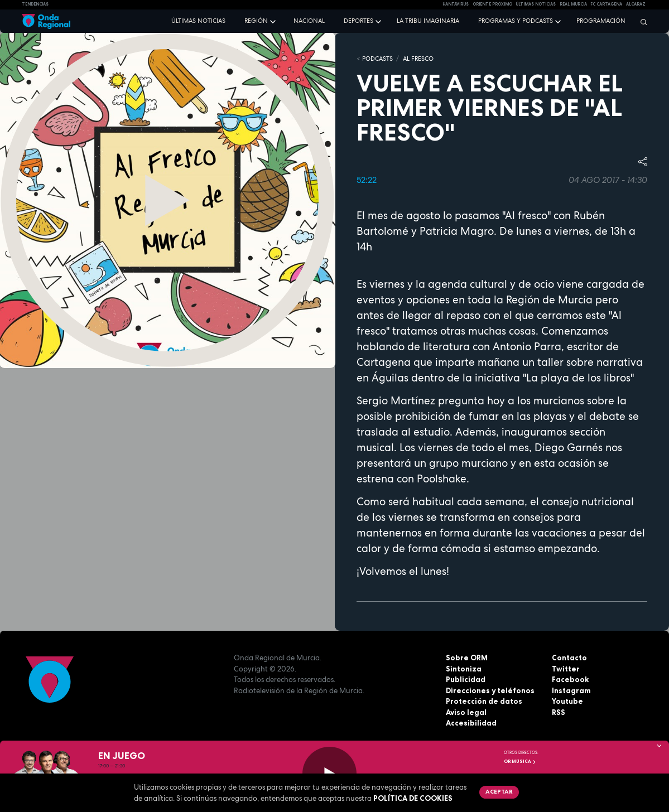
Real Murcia (573, 4)
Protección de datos (484, 701)
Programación (601, 21)
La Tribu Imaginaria (428, 21)
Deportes (358, 21)
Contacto (569, 658)
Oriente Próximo (492, 4)
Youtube (567, 701)
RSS (559, 712)
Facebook (570, 679)
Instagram (571, 690)
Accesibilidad (471, 723)
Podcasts (377, 59)
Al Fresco (418, 59)
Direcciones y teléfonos (490, 690)
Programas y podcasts (516, 21)
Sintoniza (464, 669)
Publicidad (466, 679)
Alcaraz (636, 4)
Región (256, 21)
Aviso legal (466, 712)
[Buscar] (641, 22)
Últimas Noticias (536, 4)
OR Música (520, 761)
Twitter (566, 669)
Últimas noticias (198, 21)
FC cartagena (606, 4)
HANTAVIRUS (456, 4)
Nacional (309, 21)
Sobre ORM (467, 658)
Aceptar (499, 791)
